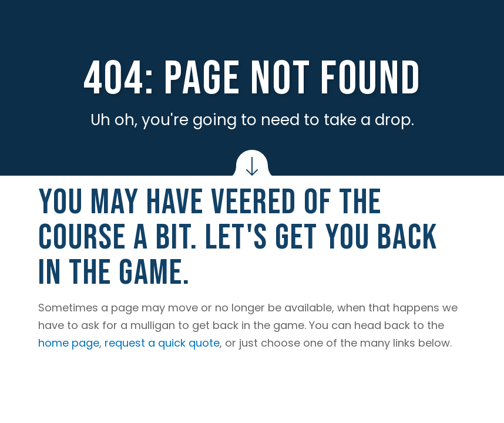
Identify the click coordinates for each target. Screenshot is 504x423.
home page (69, 343)
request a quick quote (162, 343)
